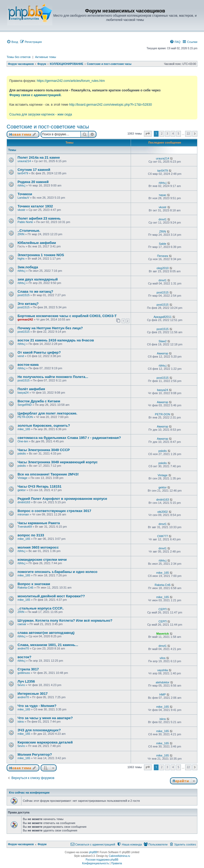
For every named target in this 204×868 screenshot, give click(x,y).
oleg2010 (162, 268)
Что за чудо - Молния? (37, 706)
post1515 (24, 295)
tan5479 (23, 173)
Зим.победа (28, 267)
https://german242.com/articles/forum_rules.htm (71, 81)
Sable (163, 244)
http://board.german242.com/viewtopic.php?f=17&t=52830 (110, 105)
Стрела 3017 (28, 669)
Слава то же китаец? (35, 291)
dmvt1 (163, 219)
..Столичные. (29, 231)
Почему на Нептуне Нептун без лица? (50, 328)
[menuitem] (12, 42)
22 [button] (188, 133)
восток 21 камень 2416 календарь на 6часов (56, 340)
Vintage (22, 478)
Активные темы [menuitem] (46, 57)
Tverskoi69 (25, 527)
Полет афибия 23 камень (39, 218)
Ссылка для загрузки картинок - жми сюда (41, 114)
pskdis (22, 453)
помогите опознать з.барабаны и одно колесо (58, 572)
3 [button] (167, 133)
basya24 (23, 393)
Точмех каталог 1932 (35, 206)
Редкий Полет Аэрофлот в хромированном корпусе (62, 499)
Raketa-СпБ (25, 587)
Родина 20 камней (33, 182)
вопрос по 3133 (31, 535)
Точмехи (25, 194)
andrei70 (23, 648)
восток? (24, 657)
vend (21, 356)
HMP (163, 695)
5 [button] (178, 133)
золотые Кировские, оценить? (44, 426)
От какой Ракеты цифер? (39, 352)
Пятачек (162, 256)
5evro (21, 685)
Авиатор (163, 353)
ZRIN (21, 234)
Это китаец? (28, 304)
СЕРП (163, 609)
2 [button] (162, 133)
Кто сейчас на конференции (29, 793)
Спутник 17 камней (34, 170)
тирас (163, 195)
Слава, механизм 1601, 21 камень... (48, 645)
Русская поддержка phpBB (102, 860)
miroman (23, 514)
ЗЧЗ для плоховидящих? (39, 730)
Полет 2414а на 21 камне (39, 157)
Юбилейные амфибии (37, 243)
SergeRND (25, 405)
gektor (22, 490)
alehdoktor (162, 682)
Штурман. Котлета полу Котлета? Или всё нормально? (65, 620)
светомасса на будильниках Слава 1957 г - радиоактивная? (69, 438)
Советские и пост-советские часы (48, 127)
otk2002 (162, 512)
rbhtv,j (21, 185)
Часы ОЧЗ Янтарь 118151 (39, 486)
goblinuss (24, 673)
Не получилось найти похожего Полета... (53, 377)
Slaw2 (163, 341)
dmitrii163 (24, 502)
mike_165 (24, 429)
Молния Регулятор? (35, 755)
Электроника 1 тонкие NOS (41, 255)
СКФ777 (163, 536)
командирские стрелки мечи (42, 560)
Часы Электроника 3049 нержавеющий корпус (58, 462)
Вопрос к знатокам (34, 584)
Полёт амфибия (31, 389)
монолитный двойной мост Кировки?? (51, 596)
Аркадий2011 (163, 317)
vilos (163, 658)
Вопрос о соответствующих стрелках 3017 (54, 511)
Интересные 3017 (33, 694)
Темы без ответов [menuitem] (19, 57)
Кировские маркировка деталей (45, 742)
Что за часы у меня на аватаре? (45, 718)
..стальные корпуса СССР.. (41, 608)
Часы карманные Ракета (39, 523)
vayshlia (163, 670)
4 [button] (173, 133)
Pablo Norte (25, 222)
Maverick (163, 634)
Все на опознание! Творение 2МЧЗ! (48, 474)
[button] (148, 134)
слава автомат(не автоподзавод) (46, 633)
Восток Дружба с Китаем (39, 401)
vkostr (21, 210)
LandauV (23, 198)
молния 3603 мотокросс (38, 547)
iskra (21, 722)
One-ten (23, 441)
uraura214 (24, 161)
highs (21, 259)
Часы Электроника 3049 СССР (44, 450)
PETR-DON (25, 417)
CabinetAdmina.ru (120, 856)
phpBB (93, 852)
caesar (22, 624)
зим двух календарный (38, 279)
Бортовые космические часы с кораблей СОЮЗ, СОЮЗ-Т (67, 316)
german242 (25, 319)
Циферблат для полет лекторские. (47, 413)
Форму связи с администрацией (35, 95)
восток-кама (28, 365)
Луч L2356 (26, 681)
